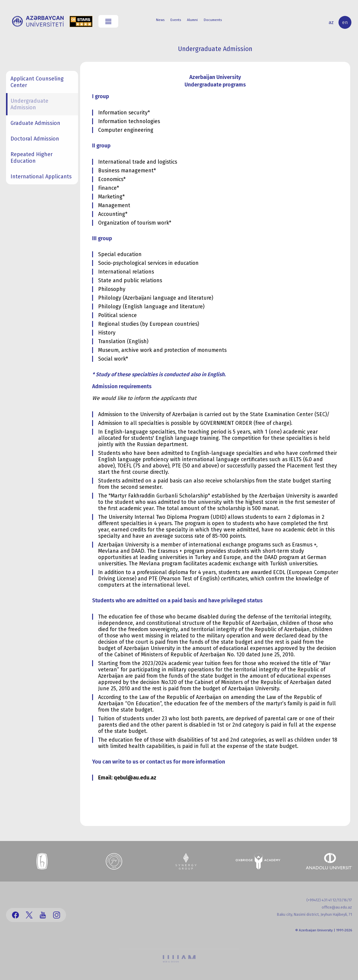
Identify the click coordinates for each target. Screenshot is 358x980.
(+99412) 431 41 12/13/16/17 (329, 900)
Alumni (192, 20)
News (160, 20)
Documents (213, 20)
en (345, 22)
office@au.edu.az (337, 907)
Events (176, 20)
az (331, 22)
